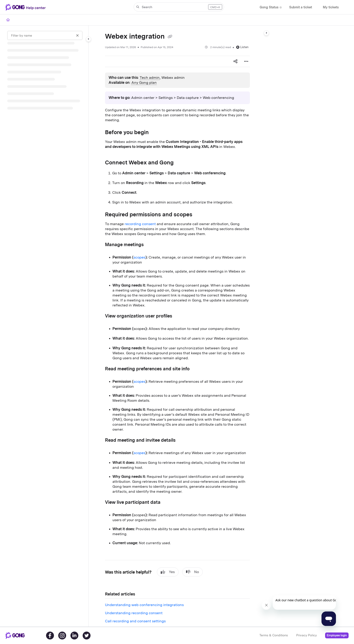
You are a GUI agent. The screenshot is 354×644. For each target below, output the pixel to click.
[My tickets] (331, 7)
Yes (168, 572)
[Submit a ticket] (301, 7)
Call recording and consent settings (135, 621)
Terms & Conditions (274, 635)
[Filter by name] (45, 35)
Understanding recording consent (134, 613)
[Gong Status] (269, 7)
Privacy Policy (306, 635)
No (192, 572)
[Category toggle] (88, 39)
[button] (179, 7)
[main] (177, 326)
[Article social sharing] (235, 61)
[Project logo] (26, 7)
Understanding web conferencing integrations (144, 605)
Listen (242, 47)
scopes (139, 257)
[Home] (8, 20)
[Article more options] (246, 61)
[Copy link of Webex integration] (170, 37)
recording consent (140, 224)
